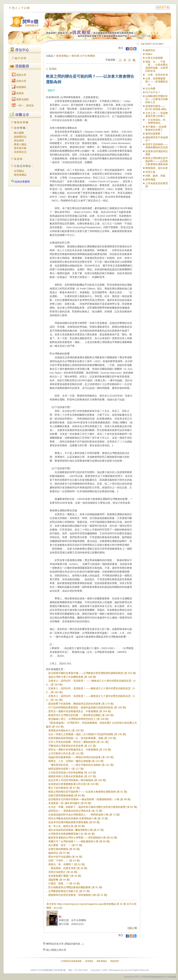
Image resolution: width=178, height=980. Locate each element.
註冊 (27, 8)
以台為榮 (150, 88)
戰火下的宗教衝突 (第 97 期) (64, 788)
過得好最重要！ (154, 134)
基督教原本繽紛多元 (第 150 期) (66, 730)
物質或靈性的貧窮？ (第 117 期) (66, 769)
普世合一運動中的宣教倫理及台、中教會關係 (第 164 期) (80, 711)
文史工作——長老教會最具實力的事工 (157, 114)
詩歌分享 (19, 81)
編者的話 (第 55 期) (59, 853)
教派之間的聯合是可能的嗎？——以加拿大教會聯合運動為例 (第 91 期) (88, 792)
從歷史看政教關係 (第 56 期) (64, 849)
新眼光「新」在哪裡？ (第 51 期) (67, 864)
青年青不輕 (20, 148)
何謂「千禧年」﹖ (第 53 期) (64, 861)
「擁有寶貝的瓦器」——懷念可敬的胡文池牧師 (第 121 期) (81, 765)
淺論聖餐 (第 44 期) (59, 880)
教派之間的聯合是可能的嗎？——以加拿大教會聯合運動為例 (157, 161)
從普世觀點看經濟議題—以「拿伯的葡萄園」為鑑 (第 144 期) (82, 738)
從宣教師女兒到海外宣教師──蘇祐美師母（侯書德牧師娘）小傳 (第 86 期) (89, 799)
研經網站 (19, 87)
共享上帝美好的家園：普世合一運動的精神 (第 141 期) (78, 742)
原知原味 (19, 141)
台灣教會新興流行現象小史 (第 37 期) (69, 891)
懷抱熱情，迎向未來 (157, 168)
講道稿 (18, 159)
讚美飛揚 (150, 180)
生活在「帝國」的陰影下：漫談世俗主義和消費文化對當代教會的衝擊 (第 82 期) (93, 807)
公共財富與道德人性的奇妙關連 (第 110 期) (72, 773)
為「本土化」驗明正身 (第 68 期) (67, 826)
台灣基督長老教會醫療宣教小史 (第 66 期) (72, 834)
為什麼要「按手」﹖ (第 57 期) (65, 845)
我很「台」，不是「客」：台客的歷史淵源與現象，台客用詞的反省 (157, 66)
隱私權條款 (102, 961)
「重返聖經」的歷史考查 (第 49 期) (68, 868)
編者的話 (150, 50)
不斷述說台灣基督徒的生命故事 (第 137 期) (72, 746)
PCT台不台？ (153, 92)
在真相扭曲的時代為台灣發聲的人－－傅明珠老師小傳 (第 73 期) (84, 815)
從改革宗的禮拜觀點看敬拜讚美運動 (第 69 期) (74, 822)
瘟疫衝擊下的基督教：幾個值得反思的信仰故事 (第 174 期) (81, 704)
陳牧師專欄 (21, 122)
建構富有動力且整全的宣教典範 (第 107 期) (72, 776)
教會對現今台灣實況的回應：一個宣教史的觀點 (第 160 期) (81, 715)
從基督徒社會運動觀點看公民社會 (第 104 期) (73, 784)
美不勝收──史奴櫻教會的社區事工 (156, 128)
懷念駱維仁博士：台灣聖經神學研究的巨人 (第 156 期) (78, 719)
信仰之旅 (150, 172)
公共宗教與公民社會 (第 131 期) (66, 753)
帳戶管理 (21, 58)
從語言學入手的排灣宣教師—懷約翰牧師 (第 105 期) (77, 780)
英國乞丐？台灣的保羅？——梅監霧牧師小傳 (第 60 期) (79, 841)
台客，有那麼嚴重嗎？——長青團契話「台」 (157, 82)
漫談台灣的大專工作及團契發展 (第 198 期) (72, 677)
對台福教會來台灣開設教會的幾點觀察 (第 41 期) (75, 887)
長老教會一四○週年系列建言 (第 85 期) (70, 803)
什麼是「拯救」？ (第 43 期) (64, 883)
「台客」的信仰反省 (157, 75)
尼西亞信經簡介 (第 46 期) (63, 872)
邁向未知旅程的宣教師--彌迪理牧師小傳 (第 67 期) (76, 830)
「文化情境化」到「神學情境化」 (155, 121)
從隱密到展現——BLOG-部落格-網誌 (156, 108)
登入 (15, 8)
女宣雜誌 (19, 171)
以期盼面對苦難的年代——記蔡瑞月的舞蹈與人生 (157, 99)
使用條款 (89, 961)
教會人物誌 (20, 144)
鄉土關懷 (19, 133)
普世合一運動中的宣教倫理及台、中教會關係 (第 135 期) (80, 750)
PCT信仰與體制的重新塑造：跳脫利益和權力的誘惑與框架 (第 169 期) (87, 708)
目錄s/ (149, 54)
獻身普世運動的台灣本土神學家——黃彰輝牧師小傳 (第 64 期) (83, 838)
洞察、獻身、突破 (155, 176)
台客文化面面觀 (154, 58)
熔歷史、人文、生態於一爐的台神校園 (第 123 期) (76, 761)
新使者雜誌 (20, 175)
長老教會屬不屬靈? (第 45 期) (65, 876)
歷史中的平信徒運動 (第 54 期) (65, 857)
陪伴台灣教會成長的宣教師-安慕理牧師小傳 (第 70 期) (78, 818)
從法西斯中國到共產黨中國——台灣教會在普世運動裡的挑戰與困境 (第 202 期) (92, 673)
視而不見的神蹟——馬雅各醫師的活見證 (157, 146)
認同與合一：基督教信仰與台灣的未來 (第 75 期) (75, 811)
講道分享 (19, 75)
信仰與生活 (20, 152)
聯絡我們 (115, 961)
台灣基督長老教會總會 (71, 961)
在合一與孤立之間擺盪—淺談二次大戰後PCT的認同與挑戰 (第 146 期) (87, 734)
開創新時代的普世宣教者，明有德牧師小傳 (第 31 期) (78, 895)
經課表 (18, 93)
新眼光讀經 (20, 99)
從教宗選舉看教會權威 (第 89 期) (67, 795)
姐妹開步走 (20, 137)
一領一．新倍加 (23, 105)
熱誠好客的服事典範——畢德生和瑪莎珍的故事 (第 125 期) (81, 757)
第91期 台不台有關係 (83, 56)
